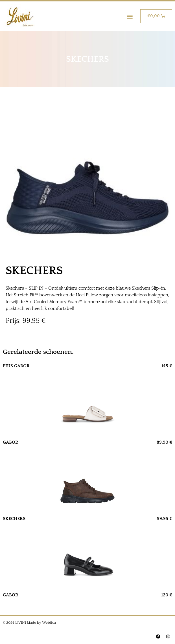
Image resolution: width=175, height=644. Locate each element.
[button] (130, 16)
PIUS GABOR (16, 366)
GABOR (11, 442)
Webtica (49, 623)
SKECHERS (14, 519)
